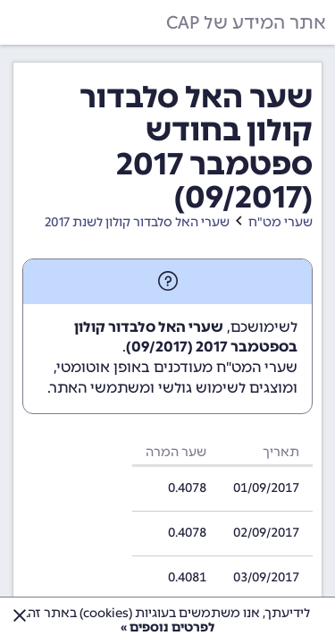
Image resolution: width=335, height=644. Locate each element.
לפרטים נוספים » (167, 627)
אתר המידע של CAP (246, 22)
